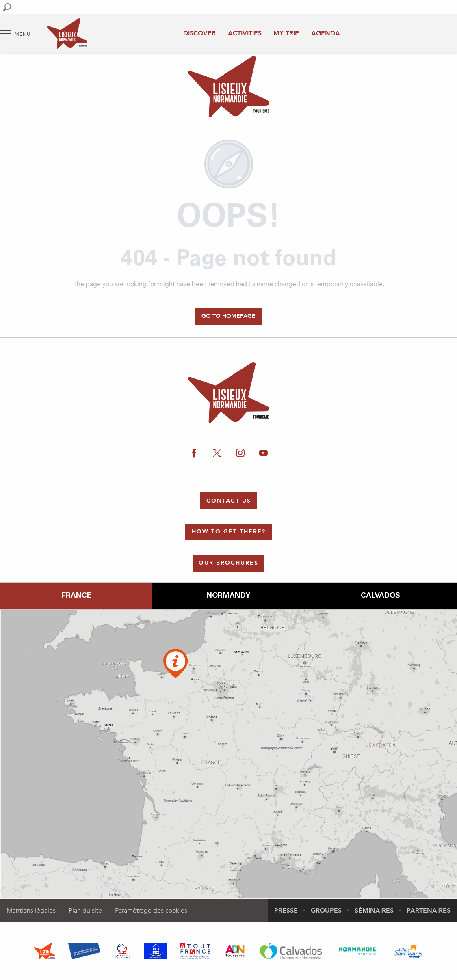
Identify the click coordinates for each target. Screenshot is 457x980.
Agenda (326, 33)
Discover (199, 33)
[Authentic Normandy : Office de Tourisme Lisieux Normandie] (229, 88)
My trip (286, 33)
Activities (245, 33)
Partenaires (429, 911)
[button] (7, 7)
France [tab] (76, 596)
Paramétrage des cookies (151, 911)
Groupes (326, 911)
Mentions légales (31, 911)
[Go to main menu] (15, 34)
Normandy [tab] (228, 596)
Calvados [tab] (380, 596)
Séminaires (374, 911)
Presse (286, 911)
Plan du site (85, 911)
